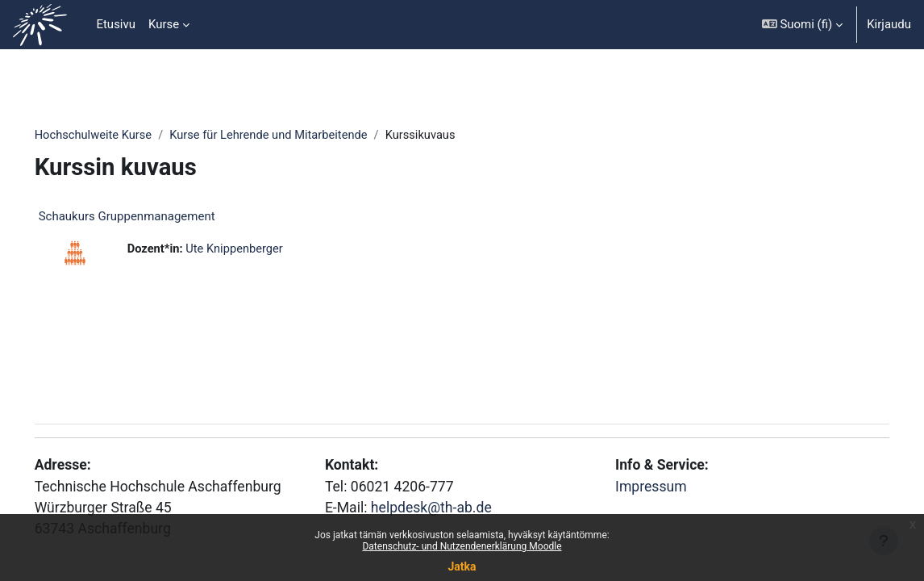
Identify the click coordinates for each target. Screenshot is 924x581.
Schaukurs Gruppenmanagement (150, 217)
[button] (803, 25)
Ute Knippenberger (259, 249)
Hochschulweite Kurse (117, 135)
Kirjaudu (889, 24)
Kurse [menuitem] (164, 24)
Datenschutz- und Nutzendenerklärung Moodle (462, 546)
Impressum (644, 484)
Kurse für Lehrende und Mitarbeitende (296, 135)
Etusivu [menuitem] (116, 24)
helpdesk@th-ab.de (441, 506)
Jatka (462, 566)
